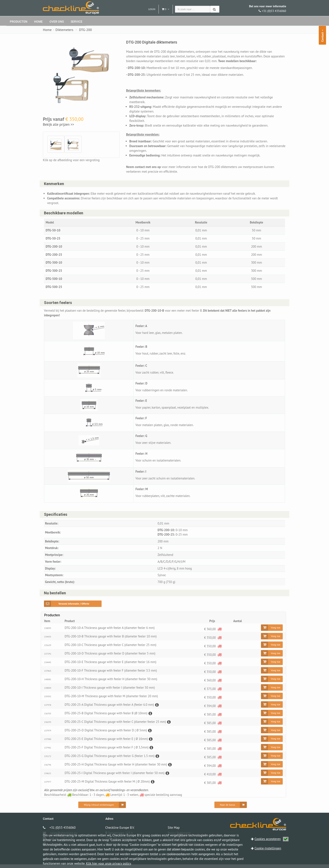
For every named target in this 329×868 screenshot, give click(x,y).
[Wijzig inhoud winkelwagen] (102, 808)
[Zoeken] (215, 9)
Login (152, 9)
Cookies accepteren (271, 839)
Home (38, 22)
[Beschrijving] (159, 708)
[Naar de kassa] (231, 808)
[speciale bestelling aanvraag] (219, 633)
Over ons (57, 22)
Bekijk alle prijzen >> (58, 124)
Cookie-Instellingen (268, 848)
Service (76, 22)
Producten (19, 22)
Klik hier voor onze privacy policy (108, 863)
